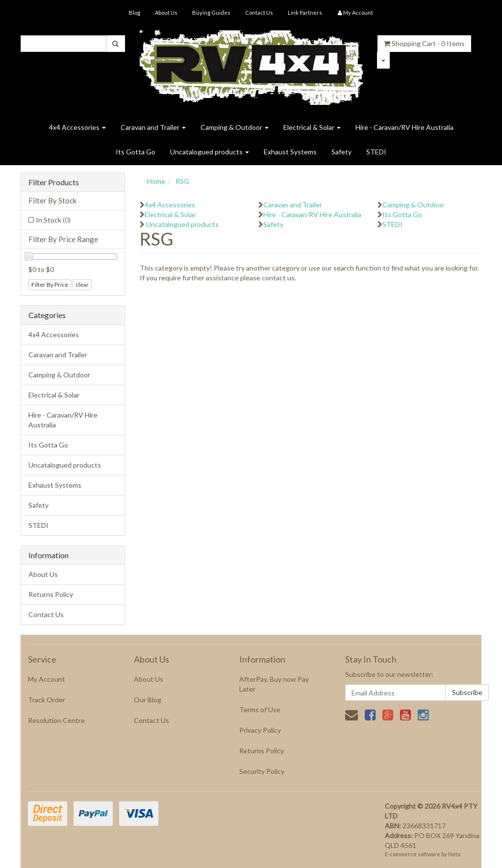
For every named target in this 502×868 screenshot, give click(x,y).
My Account (47, 679)
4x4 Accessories (77, 127)
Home (156, 181)
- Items (424, 43)
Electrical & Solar (312, 127)
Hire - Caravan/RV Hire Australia (404, 127)
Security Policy (262, 771)
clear (82, 285)
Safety (341, 152)
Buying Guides (211, 12)
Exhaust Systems (290, 152)
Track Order (47, 700)
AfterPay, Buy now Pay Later (274, 684)
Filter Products (54, 182)
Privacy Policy (260, 730)
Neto (454, 854)
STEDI (376, 152)
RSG (182, 181)
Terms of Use (260, 709)
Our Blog (148, 700)
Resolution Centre (56, 720)
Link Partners (305, 12)
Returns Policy (51, 594)
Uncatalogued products (210, 152)
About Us (166, 12)
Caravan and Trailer (153, 127)
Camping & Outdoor (235, 127)
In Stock (53, 220)
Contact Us (259, 12)
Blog (135, 12)
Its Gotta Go (136, 152)
